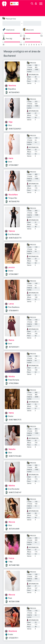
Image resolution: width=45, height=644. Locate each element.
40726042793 (14, 202)
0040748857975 (15, 420)
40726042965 (14, 92)
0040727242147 (15, 492)
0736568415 (14, 311)
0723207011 (14, 638)
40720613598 (14, 602)
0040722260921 (15, 129)
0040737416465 (15, 456)
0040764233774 (15, 238)
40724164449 (14, 529)
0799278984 (14, 383)
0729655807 (14, 165)
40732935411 (14, 347)
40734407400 (14, 565)
